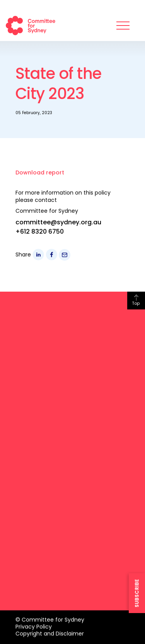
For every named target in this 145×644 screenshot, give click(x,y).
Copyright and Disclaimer (50, 634)
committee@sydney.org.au (58, 222)
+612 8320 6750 (40, 231)
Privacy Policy (34, 627)
